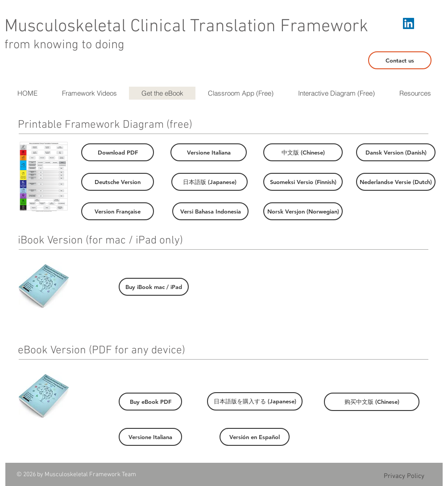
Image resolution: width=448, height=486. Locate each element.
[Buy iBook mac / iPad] (154, 287)
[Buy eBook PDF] (150, 402)
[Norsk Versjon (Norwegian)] (303, 211)
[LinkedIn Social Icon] (409, 23)
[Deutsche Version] (118, 182)
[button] (415, 93)
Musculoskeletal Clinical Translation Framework (186, 27)
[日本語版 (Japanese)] (209, 182)
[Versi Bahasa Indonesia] (210, 211)
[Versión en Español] (255, 437)
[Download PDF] (118, 152)
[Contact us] (400, 60)
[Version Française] (118, 211)
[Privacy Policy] (404, 476)
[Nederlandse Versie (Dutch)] (396, 182)
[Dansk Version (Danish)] (396, 152)
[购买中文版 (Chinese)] (372, 402)
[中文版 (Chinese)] (303, 152)
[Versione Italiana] (209, 152)
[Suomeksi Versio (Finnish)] (303, 182)
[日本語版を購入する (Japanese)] (255, 401)
